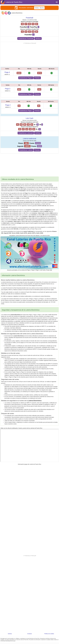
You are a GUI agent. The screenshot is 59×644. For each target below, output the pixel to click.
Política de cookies (49, 634)
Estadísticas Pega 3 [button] (26, 94)
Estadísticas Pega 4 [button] (26, 78)
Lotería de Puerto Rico (14, 2)
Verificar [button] (38, 38)
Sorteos (10, 634)
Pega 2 (8, 105)
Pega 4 (7, 72)
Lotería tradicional (30, 139)
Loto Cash (29, 118)
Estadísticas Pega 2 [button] (26, 111)
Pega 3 (8, 89)
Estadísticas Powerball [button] (26, 38)
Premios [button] (37, 78)
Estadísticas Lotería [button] (26, 150)
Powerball (29, 18)
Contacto (29, 634)
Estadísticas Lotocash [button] (26, 133)
